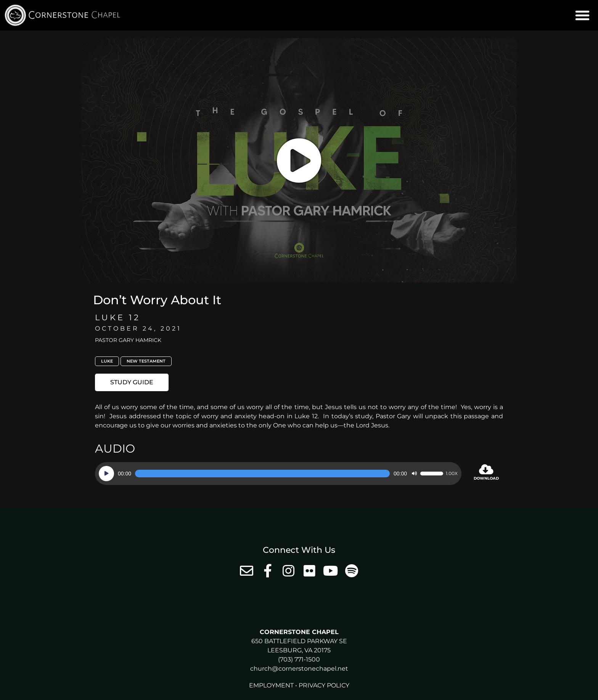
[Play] (106, 474)
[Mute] (414, 474)
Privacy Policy (324, 685)
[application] (278, 474)
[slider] (262, 474)
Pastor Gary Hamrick (128, 340)
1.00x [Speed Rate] (452, 474)
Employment (271, 685)
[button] (582, 15)
